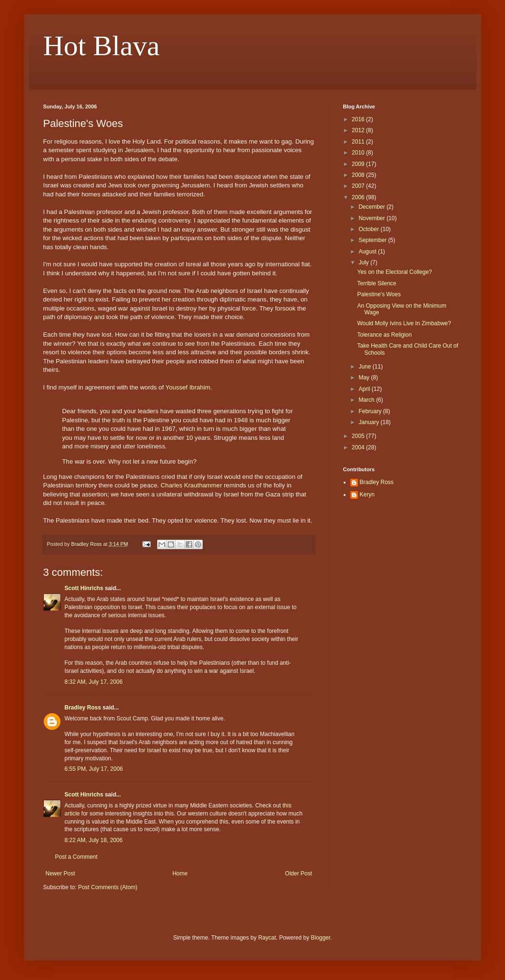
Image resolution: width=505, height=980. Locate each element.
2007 (359, 186)
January (369, 422)
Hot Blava (102, 46)
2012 (359, 130)
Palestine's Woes (379, 294)
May (365, 378)
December (372, 207)
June (365, 367)
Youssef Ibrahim (188, 387)
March (367, 400)
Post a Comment (76, 857)
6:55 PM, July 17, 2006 (94, 769)
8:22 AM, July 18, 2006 (94, 840)
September (373, 240)
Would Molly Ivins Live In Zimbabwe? (404, 323)
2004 (359, 447)
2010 (359, 153)
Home (180, 873)
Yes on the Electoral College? (394, 272)
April (365, 389)
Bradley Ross (83, 708)
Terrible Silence (376, 283)
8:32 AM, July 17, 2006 (94, 682)
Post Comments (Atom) (108, 887)
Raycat (267, 938)
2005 (359, 436)
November (372, 218)
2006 (359, 197)
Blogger (321, 938)
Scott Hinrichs (84, 588)
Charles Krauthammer (192, 485)
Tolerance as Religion (384, 335)
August (368, 252)
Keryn (367, 495)
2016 (359, 119)
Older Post (299, 873)
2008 (359, 175)
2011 (359, 142)
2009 (359, 164)
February (371, 411)
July (364, 262)
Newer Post (60, 873)
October (369, 229)
